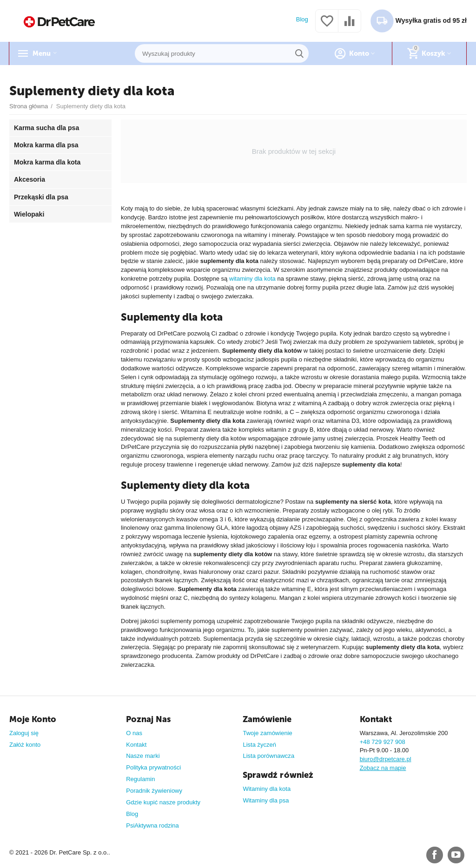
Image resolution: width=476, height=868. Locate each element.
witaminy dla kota (252, 279)
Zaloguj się (24, 733)
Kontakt (136, 745)
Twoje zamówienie (267, 733)
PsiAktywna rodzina (152, 825)
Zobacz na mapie (383, 768)
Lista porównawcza (268, 756)
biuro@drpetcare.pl (386, 759)
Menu (44, 53)
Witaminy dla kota (267, 789)
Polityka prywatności (153, 767)
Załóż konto (25, 745)
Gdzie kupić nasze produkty (163, 802)
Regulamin (140, 779)
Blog (302, 19)
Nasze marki (143, 756)
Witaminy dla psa (266, 800)
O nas (134, 733)
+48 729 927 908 (383, 742)
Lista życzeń (259, 745)
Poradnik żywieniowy (154, 791)
